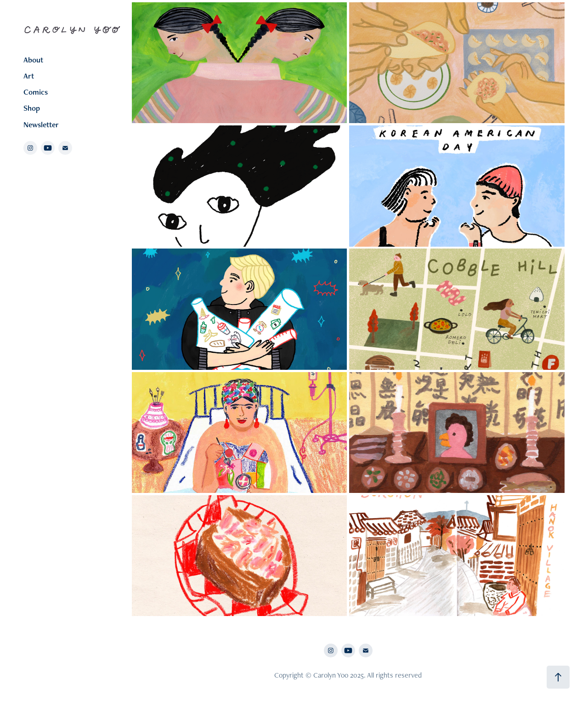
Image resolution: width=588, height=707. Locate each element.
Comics (36, 92)
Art (29, 76)
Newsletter (41, 124)
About (33, 60)
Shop (32, 108)
